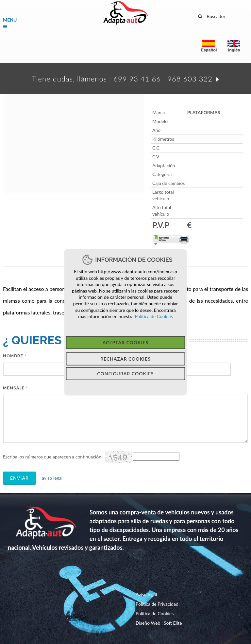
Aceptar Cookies (125, 342)
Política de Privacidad (157, 604)
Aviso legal (146, 594)
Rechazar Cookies (125, 358)
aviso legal (50, 478)
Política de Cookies (153, 316)
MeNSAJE (16, 388)
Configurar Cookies (125, 373)
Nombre (15, 356)
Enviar (19, 478)
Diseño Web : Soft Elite (159, 623)
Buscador (212, 15)
